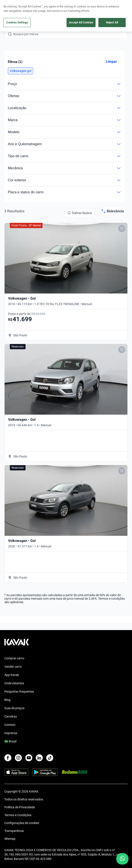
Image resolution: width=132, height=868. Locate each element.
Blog (7, 700)
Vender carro (13, 667)
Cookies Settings (17, 22)
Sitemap (10, 839)
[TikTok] (50, 758)
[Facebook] (8, 758)
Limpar (111, 62)
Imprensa (11, 733)
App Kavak (12, 675)
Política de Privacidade (20, 807)
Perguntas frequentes (19, 692)
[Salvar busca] (80, 213)
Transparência (14, 831)
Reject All (112, 22)
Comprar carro (14, 658)
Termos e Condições (18, 815)
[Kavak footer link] (17, 644)
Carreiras (11, 716)
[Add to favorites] (122, 229)
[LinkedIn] (39, 758)
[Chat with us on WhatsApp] (122, 859)
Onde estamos (14, 683)
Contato (10, 725)
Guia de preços (14, 708)
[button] (21, 71)
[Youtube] (29, 758)
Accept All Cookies (81, 22)
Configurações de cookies (22, 823)
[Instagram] (18, 758)
